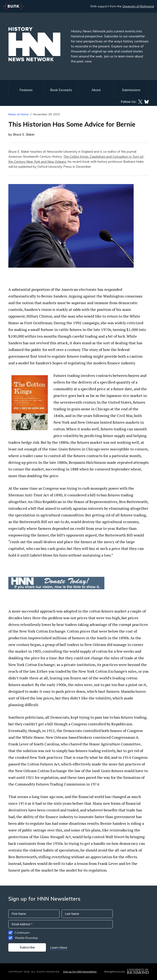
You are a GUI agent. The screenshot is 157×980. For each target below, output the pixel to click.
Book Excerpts (61, 90)
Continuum (22, 933)
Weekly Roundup (26, 938)
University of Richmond (138, 6)
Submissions (131, 90)
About (96, 90)
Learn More (59, 947)
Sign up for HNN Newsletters (80, 972)
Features (26, 90)
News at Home (18, 114)
